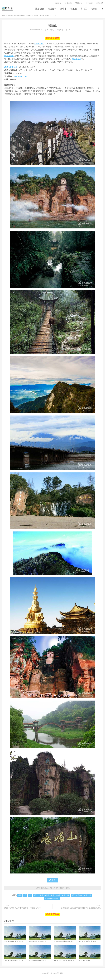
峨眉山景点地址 (11, 67)
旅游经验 (100, 3)
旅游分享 (52, 9)
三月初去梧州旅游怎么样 (63, 941)
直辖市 (63, 9)
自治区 (84, 9)
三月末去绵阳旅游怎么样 (14, 961)
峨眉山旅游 (66, 895)
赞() (52, 880)
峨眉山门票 (88, 895)
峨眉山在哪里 (45, 895)
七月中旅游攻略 (85, 961)
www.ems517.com (20, 76)
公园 (25, 895)
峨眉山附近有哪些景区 (52, 899)
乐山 (20, 895)
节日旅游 (79, 3)
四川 (30, 895)
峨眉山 (49, 16)
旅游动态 (40, 9)
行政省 (74, 9)
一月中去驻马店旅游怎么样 (64, 961)
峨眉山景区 (9, 56)
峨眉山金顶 (77, 59)
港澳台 (94, 9)
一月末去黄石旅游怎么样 (14, 941)
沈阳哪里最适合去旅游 (38, 961)
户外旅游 (89, 3)
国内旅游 (58, 3)
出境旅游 (68, 3)
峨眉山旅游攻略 (77, 895)
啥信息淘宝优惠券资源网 (7, 9)
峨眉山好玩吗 (56, 895)
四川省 (36, 16)
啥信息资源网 (52, 38)
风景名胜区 (39, 44)
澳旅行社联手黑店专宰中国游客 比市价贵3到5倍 (23, 908)
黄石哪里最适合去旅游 (87, 941)
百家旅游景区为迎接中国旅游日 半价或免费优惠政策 (81, 908)
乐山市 (42, 16)
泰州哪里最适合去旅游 (38, 941)
